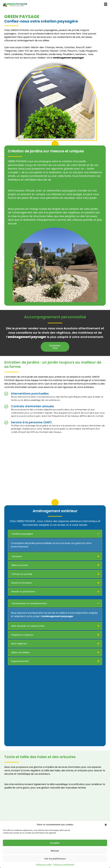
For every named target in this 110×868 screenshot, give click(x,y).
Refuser (55, 851)
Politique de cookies (44, 865)
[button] (106, 825)
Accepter (55, 843)
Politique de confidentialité (64, 865)
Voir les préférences (55, 859)
